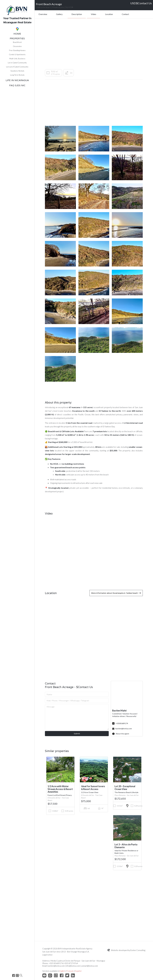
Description (77, 14)
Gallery (59, 14)
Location (109, 14)
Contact (125, 14)
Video (94, 14)
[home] (17, 13)
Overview (43, 14)
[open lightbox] (60, 139)
